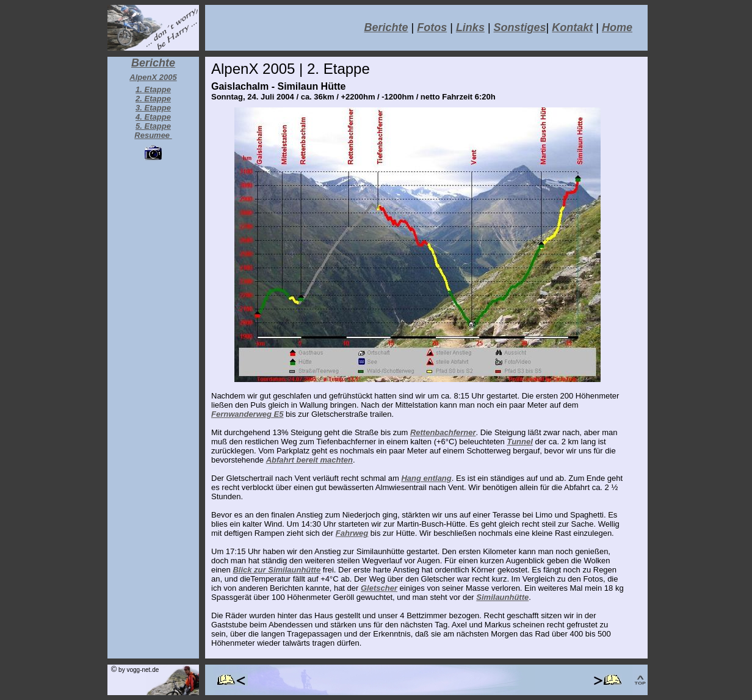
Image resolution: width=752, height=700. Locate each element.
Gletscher (379, 588)
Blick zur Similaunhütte (277, 570)
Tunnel (519, 442)
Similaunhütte (502, 597)
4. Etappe (153, 117)
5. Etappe (153, 126)
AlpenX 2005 (153, 77)
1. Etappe (153, 89)
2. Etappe (153, 99)
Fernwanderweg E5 (247, 414)
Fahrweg (352, 533)
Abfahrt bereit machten (309, 460)
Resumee (153, 135)
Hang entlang (426, 478)
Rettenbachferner (443, 432)
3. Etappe (153, 108)
